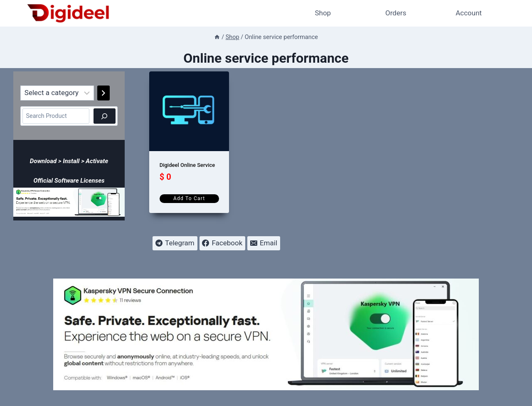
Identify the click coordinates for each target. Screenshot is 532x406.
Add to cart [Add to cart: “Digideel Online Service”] (189, 198)
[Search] (105, 116)
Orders (396, 13)
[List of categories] (57, 93)
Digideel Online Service (187, 165)
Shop (323, 13)
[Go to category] (103, 93)
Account (469, 13)
